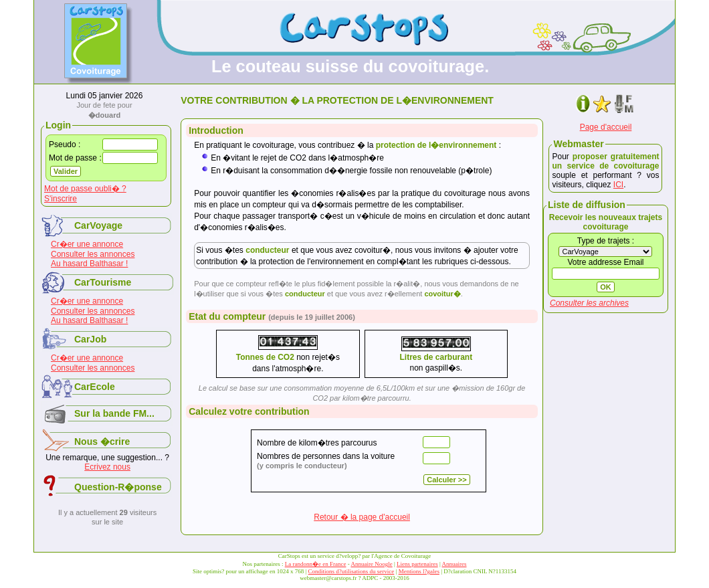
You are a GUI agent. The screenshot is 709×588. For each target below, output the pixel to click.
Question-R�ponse (118, 487)
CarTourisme (103, 282)
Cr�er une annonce (87, 244)
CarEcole (95, 387)
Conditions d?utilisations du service (351, 571)
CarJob (90, 339)
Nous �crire (102, 442)
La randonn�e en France (316, 564)
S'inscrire (61, 199)
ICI (618, 185)
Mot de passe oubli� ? (85, 189)
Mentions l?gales (419, 571)
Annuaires (454, 564)
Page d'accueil (606, 127)
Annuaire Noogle (371, 564)
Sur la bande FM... (114, 413)
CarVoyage (98, 225)
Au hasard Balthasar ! (89, 264)
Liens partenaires (417, 564)
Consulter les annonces (93, 254)
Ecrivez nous (107, 467)
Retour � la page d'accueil (362, 517)
